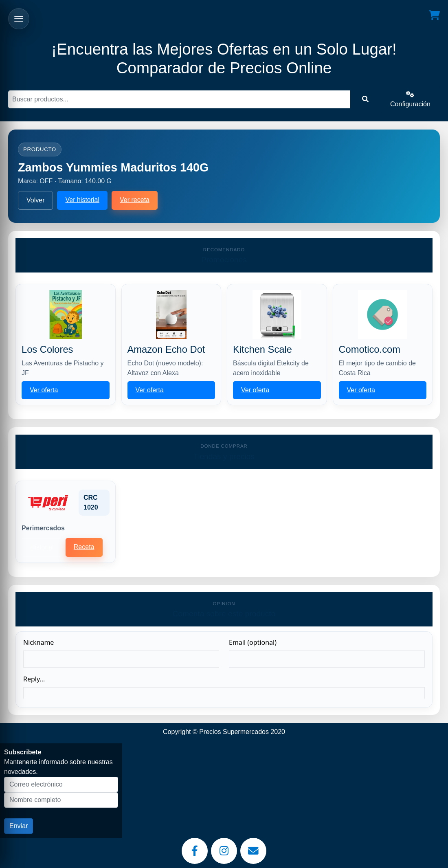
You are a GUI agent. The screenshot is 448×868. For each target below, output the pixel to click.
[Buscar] (179, 99)
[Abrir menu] (19, 19)
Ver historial (82, 200)
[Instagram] (224, 851)
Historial (42, 547)
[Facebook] (195, 851)
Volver (35, 200)
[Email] (253, 851)
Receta (84, 547)
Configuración (410, 99)
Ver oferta (44, 390)
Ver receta (135, 200)
